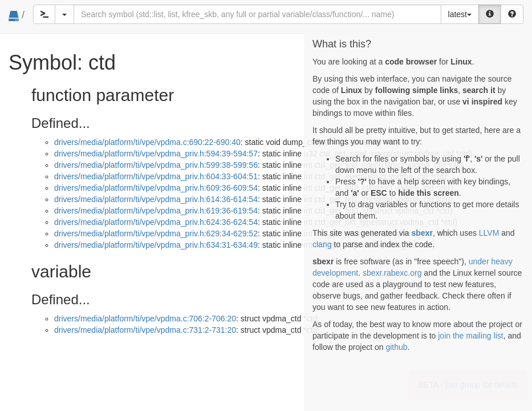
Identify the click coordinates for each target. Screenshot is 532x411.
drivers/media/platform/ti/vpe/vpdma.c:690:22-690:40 (147, 142)
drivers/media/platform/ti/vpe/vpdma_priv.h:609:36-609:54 (156, 188)
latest (460, 14)
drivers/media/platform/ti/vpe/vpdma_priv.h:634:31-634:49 (156, 245)
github (396, 347)
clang (322, 244)
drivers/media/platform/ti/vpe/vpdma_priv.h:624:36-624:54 (156, 222)
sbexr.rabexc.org (392, 273)
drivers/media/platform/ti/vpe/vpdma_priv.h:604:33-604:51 (156, 176)
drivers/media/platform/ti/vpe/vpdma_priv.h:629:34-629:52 (156, 233)
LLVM (489, 233)
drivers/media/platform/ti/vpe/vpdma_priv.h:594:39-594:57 (156, 154)
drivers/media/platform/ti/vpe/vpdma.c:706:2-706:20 (145, 319)
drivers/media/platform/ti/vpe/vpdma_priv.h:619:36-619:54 (156, 211)
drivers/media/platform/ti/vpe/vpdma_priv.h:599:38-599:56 (156, 165)
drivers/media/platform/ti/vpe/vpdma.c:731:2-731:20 (145, 330)
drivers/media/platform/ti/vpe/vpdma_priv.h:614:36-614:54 (156, 199)
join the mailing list (470, 336)
